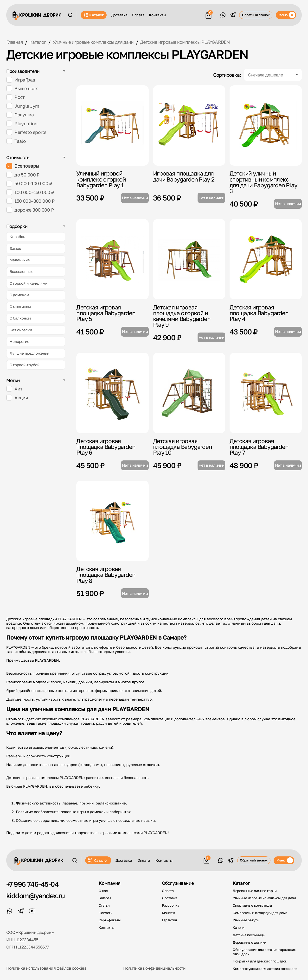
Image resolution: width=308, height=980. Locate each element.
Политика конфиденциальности (154, 968)
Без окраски (21, 330)
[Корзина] (209, 14)
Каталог (94, 15)
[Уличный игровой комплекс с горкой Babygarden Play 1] (112, 126)
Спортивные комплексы (252, 905)
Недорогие (19, 341)
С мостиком (20, 307)
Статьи (104, 905)
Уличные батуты (246, 920)
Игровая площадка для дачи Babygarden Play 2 (184, 176)
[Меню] (286, 15)
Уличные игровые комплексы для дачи (264, 898)
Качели (238, 927)
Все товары (23, 166)
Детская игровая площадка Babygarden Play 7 (259, 447)
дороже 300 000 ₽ (30, 210)
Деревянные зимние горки (255, 891)
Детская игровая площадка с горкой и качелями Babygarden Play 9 (182, 316)
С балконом (20, 318)
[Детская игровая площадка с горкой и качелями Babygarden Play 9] (189, 259)
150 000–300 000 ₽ (30, 201)
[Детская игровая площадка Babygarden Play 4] (266, 259)
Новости (106, 913)
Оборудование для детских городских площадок (264, 952)
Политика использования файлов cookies (46, 968)
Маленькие (20, 260)
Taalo (16, 141)
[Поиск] (70, 15)
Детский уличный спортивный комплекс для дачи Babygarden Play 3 (263, 182)
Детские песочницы (249, 935)
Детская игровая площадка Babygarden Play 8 (106, 575)
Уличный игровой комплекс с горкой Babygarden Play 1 (101, 179)
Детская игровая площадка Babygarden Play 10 (183, 447)
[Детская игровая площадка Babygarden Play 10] (189, 393)
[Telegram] (233, 15)
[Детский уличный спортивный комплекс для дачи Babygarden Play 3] (266, 126)
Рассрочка (170, 905)
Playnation (22, 123)
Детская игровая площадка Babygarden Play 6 (106, 447)
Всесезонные (22, 271)
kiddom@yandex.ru (35, 896)
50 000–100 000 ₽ (29, 184)
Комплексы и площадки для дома (260, 913)
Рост (15, 97)
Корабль (17, 237)
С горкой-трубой (25, 365)
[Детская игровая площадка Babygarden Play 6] (112, 393)
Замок (15, 248)
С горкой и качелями (29, 283)
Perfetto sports (26, 132)
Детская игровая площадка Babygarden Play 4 (259, 313)
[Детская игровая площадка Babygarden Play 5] (112, 259)
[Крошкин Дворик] (37, 16)
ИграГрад (21, 80)
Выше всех (22, 88)
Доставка (119, 15)
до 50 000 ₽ (23, 175)
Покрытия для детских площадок (260, 961)
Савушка (20, 115)
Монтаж (168, 913)
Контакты (157, 15)
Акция (17, 398)
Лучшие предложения (29, 353)
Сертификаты (110, 920)
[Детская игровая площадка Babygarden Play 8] (112, 521)
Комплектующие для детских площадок (265, 969)
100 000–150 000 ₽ (30, 192)
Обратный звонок (256, 15)
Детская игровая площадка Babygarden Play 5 (106, 313)
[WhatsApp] (223, 15)
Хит (14, 389)
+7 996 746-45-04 (32, 884)
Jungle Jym (23, 106)
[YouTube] (32, 911)
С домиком (19, 295)
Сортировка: (227, 75)
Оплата (138, 15)
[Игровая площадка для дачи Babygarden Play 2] (189, 126)
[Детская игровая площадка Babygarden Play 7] (266, 393)
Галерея (105, 898)
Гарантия (169, 920)
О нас (103, 891)
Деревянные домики (250, 942)
